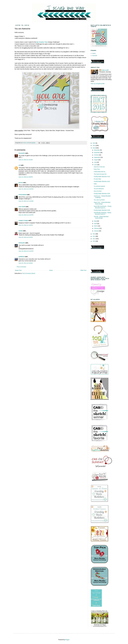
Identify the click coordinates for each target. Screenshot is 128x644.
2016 (94, 143)
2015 (94, 145)
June (96, 165)
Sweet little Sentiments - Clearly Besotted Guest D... (103, 207)
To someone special (99, 186)
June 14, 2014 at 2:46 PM (26, 177)
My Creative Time (42, 42)
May (95, 221)
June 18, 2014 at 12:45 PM (26, 189)
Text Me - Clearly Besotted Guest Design (101, 217)
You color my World (99, 200)
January (96, 231)
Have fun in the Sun (99, 167)
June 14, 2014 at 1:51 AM (26, 160)
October (96, 155)
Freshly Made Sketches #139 (102, 210)
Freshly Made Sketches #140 (102, 194)
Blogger (67, 640)
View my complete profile (98, 84)
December (97, 150)
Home (51, 270)
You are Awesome (99, 189)
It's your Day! (97, 179)
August (96, 160)
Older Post (83, 270)
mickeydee (22, 243)
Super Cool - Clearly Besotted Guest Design (102, 203)
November (97, 153)
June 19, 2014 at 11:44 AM (26, 201)
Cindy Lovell (105, 70)
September (97, 157)
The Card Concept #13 (100, 174)
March (96, 226)
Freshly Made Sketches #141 (102, 181)
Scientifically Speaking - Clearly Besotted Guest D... (102, 213)
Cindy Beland (23, 195)
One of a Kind (98, 191)
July (95, 162)
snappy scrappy (23, 220)
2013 (94, 234)
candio (21, 231)
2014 (94, 148)
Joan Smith (22, 207)
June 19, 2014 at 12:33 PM (26, 215)
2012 (94, 236)
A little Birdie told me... (100, 172)
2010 (94, 241)
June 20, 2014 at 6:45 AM (26, 263)
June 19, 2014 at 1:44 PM (26, 225)
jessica (21, 183)
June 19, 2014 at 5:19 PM (26, 237)
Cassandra (22, 153)
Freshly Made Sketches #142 (102, 177)
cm (19, 165)
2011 (94, 239)
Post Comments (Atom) (29, 273)
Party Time (97, 169)
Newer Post (18, 270)
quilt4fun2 (22, 257)
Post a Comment (21, 267)
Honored (95, 56)
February (97, 228)
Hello (95, 184)
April (95, 224)
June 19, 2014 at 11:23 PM (26, 251)
